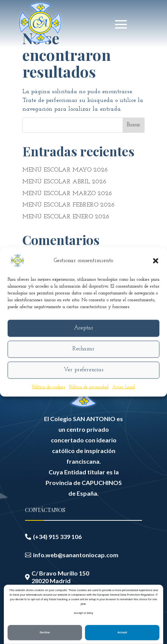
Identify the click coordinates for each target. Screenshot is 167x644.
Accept (122, 632)
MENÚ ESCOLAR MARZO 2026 (67, 194)
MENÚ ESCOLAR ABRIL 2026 (64, 182)
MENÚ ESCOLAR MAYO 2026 (65, 170)
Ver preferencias (83, 370)
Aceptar (84, 328)
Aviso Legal (124, 387)
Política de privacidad (89, 387)
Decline (45, 632)
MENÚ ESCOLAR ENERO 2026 (66, 217)
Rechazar (83, 349)
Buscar (134, 125)
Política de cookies (49, 387)
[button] (156, 261)
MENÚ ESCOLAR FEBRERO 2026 (69, 205)
